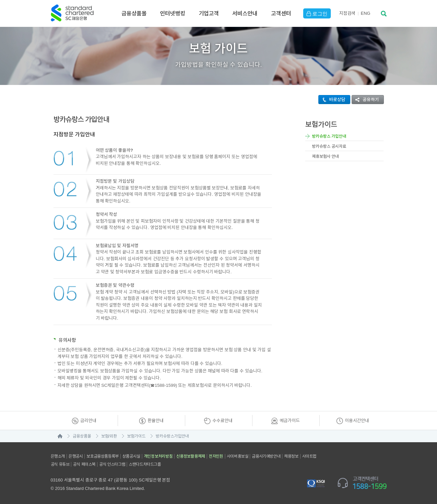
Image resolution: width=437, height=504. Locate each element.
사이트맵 (309, 456)
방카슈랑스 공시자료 (329, 146)
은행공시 (76, 456)
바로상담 (332, 100)
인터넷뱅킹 (173, 13)
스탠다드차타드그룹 (145, 464)
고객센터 (281, 13)
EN (365, 13)
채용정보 (291, 456)
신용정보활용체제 (191, 456)
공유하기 (365, 100)
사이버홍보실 (238, 456)
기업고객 (209, 13)
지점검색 (347, 13)
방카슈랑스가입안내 (172, 436)
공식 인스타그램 (112, 464)
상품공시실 (131, 456)
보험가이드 (136, 436)
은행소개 (58, 456)
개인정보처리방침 (158, 456)
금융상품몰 (134, 13)
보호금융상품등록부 (102, 456)
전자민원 (216, 456)
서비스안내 (245, 13)
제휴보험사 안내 (325, 156)
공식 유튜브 (60, 464)
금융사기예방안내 (266, 456)
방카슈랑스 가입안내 (329, 136)
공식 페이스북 (84, 464)
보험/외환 (109, 436)
